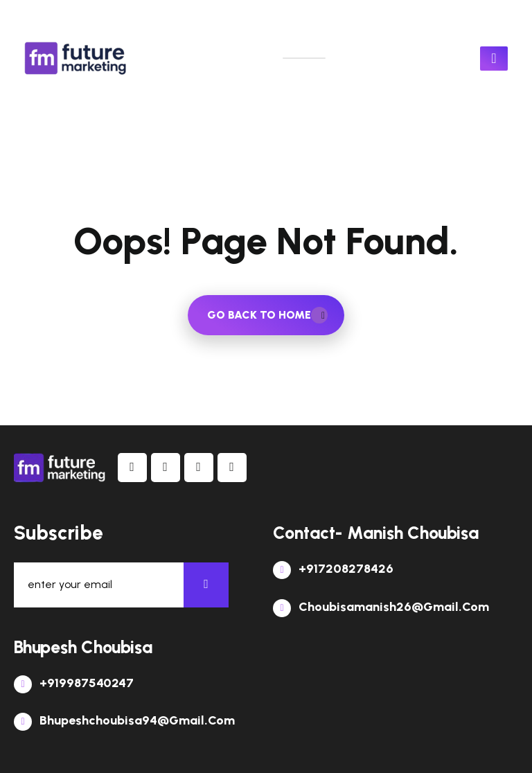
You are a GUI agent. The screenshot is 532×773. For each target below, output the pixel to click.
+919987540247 (74, 683)
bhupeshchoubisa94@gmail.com (124, 720)
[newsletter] (206, 585)
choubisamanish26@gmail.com (381, 607)
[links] (76, 58)
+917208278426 (333, 569)
